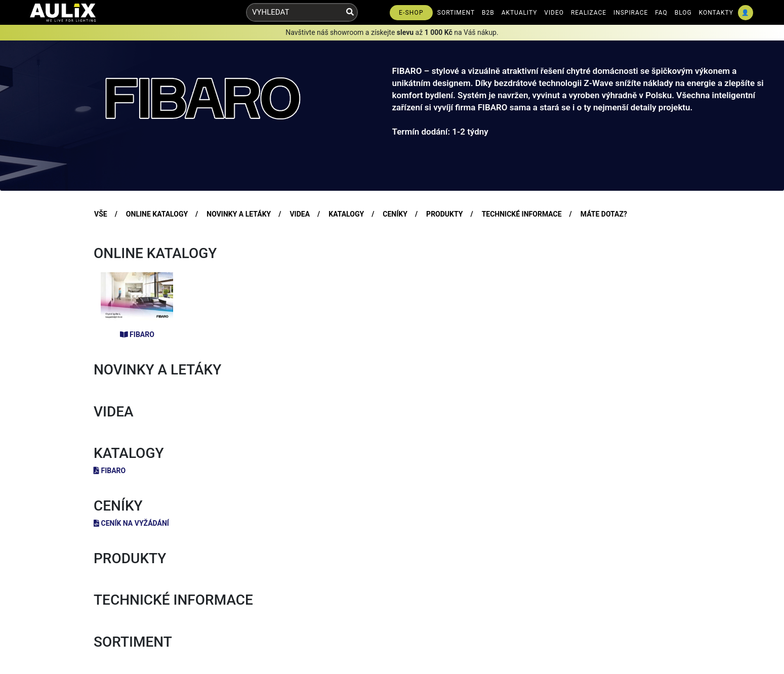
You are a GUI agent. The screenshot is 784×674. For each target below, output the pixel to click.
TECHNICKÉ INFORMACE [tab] (522, 214)
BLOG (683, 13)
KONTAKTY (716, 13)
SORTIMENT (456, 13)
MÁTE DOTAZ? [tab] (604, 214)
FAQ (661, 13)
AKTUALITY (520, 13)
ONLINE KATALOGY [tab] (157, 214)
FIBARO (137, 334)
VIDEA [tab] (300, 214)
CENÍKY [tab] (395, 214)
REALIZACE (589, 13)
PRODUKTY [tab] (444, 214)
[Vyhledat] (350, 12)
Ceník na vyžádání (131, 523)
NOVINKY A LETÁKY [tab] (239, 214)
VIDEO (554, 13)
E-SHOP (411, 13)
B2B (488, 13)
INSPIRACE (631, 13)
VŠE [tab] (101, 214)
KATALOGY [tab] (346, 214)
